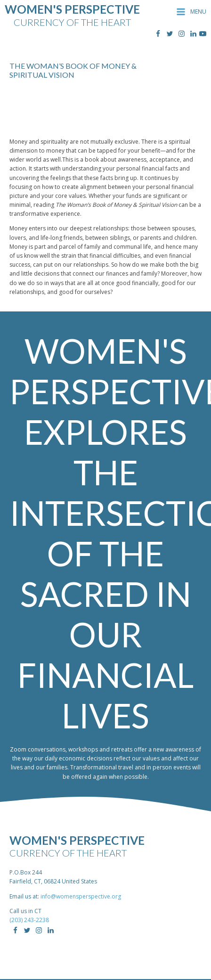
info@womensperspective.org (81, 896)
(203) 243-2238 (29, 920)
